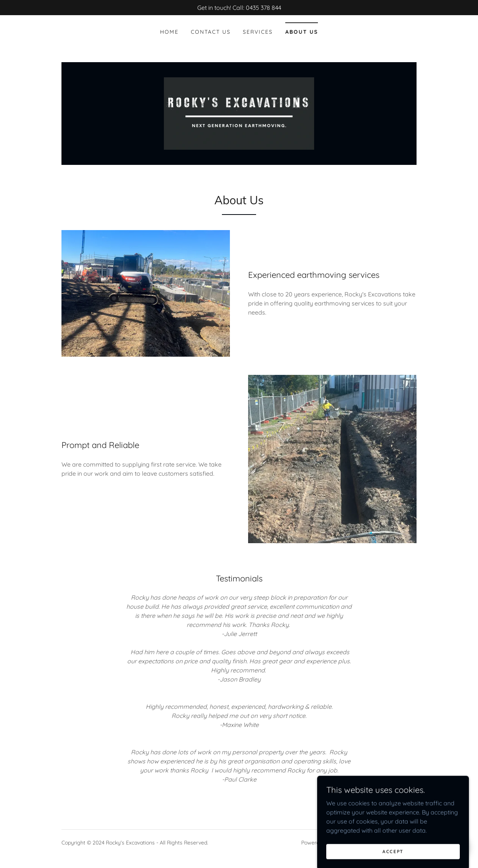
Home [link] (169, 32)
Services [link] (258, 32)
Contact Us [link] (211, 32)
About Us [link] (302, 32)
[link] (239, 113)
